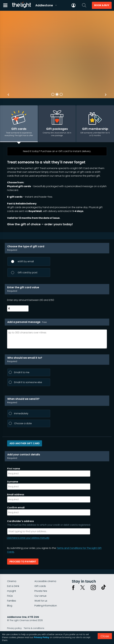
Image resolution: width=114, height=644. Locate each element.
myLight (12, 591)
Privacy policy (14, 628)
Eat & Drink (13, 586)
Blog (10, 606)
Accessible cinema (45, 581)
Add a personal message (27, 322)
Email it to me (19, 372)
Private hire (41, 591)
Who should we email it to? (57, 360)
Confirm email (16, 508)
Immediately (19, 413)
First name (14, 469)
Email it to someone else (25, 382)
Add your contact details (57, 456)
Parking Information (46, 606)
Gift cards (40, 586)
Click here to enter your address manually (28, 538)
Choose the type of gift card (57, 248)
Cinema (12, 581)
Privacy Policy (42, 637)
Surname (13, 482)
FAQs (10, 596)
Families (12, 601)
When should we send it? (57, 401)
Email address (16, 495)
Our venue (40, 596)
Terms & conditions (34, 628)
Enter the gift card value (57, 289)
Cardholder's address (58, 523)
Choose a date (20, 423)
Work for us (41, 601)
